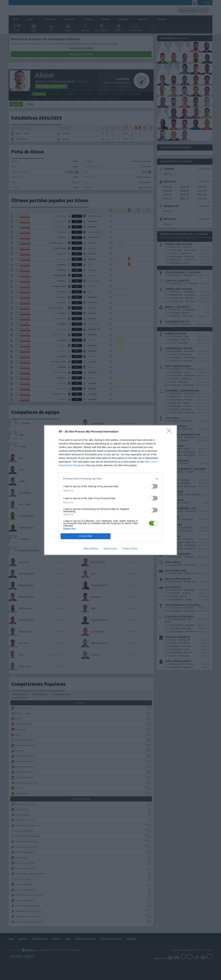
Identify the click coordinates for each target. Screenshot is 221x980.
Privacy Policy (130, 549)
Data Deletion (91, 549)
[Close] (170, 432)
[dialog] (110, 490)
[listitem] (110, 479)
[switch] (153, 486)
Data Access (110, 549)
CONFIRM (86, 536)
